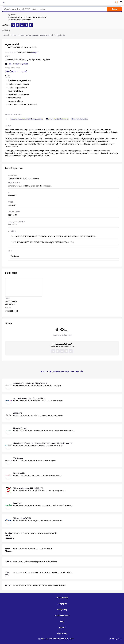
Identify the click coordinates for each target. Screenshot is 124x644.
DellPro (8, 562)
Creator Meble (19, 473)
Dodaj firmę (62, 610)
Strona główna (62, 598)
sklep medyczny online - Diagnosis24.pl (29, 398)
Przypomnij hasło (62, 616)
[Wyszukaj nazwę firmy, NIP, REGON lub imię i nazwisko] (55, 9)
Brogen (8, 585)
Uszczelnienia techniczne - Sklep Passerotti (31, 383)
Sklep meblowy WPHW (22, 518)
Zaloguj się (62, 604)
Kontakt (62, 627)
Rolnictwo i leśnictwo (80, 119)
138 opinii (35, 52)
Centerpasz (18, 503)
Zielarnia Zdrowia (20, 428)
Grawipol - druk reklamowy (8, 536)
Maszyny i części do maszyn (57, 119)
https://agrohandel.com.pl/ (16, 71)
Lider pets (7, 574)
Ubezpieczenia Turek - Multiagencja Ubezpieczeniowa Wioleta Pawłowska (43, 443)
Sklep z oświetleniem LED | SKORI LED (28, 488)
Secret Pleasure (8, 550)
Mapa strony (62, 633)
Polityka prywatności (116, 639)
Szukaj (115, 9)
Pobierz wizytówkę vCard (17, 64)
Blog (62, 622)
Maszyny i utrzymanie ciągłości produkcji (27, 119)
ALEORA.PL (18, 413)
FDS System (18, 458)
